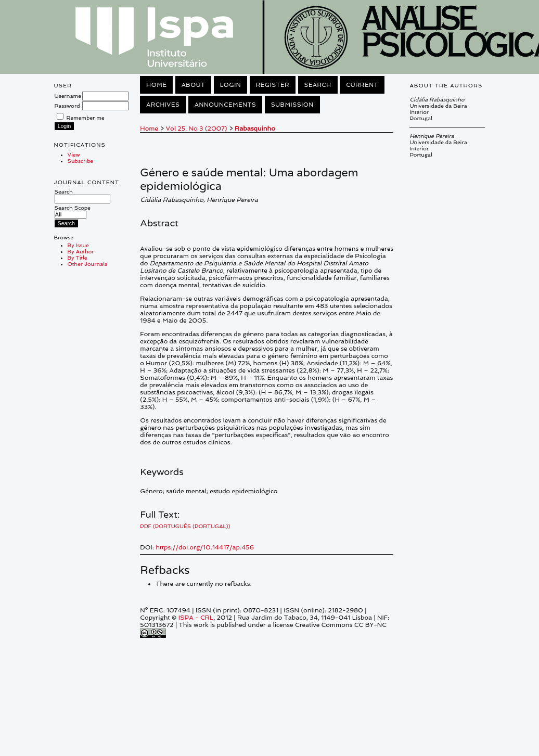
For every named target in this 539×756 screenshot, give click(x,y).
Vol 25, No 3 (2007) (197, 129)
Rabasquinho (255, 129)
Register (273, 85)
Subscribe (81, 161)
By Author (81, 251)
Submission (292, 105)
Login (230, 85)
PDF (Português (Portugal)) (185, 526)
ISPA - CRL (196, 618)
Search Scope (73, 211)
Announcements (225, 105)
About (193, 85)
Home (156, 85)
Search (82, 195)
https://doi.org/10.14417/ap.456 (205, 547)
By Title (78, 258)
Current (362, 85)
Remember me (86, 118)
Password (67, 106)
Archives (163, 105)
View (74, 155)
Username (68, 96)
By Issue (78, 245)
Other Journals (88, 264)
